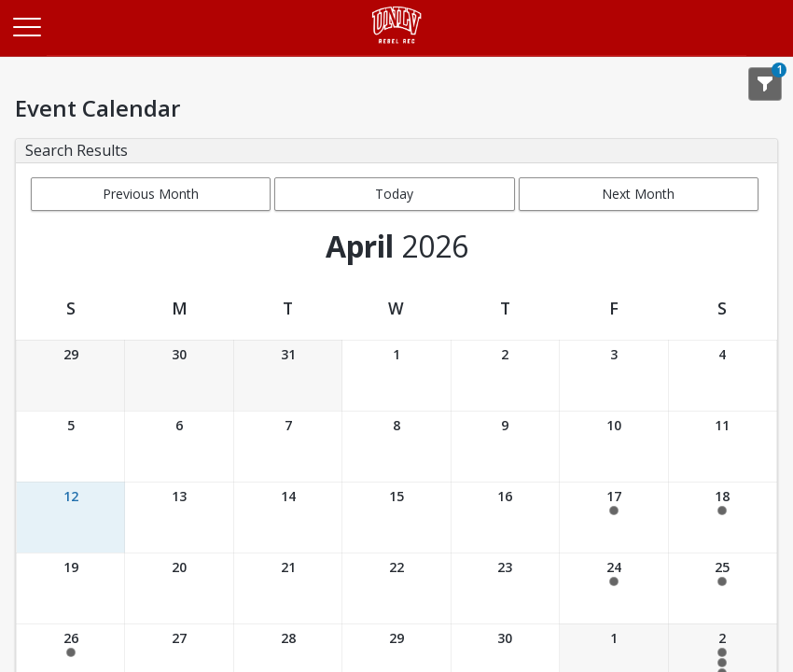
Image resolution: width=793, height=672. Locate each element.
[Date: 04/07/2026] (288, 447)
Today (394, 194)
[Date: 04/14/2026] (288, 518)
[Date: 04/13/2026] (179, 518)
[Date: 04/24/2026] (613, 588)
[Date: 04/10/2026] (613, 447)
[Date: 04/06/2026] (179, 447)
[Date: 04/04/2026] (723, 376)
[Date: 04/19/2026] (70, 588)
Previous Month (151, 194)
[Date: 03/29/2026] (70, 376)
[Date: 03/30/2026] (179, 376)
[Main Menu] (26, 26)
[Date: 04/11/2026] (723, 447)
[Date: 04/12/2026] (70, 518)
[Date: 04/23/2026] (505, 588)
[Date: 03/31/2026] (288, 376)
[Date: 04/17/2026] (613, 518)
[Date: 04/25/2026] (723, 588)
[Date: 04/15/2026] (396, 518)
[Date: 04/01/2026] (396, 376)
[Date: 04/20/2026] (179, 588)
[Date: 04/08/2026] (396, 447)
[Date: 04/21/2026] (288, 588)
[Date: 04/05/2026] (70, 447)
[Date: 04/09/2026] (505, 447)
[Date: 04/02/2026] (505, 376)
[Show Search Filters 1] (765, 84)
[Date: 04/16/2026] (505, 518)
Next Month (638, 194)
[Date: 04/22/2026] (396, 588)
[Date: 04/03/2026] (613, 376)
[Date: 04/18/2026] (723, 518)
